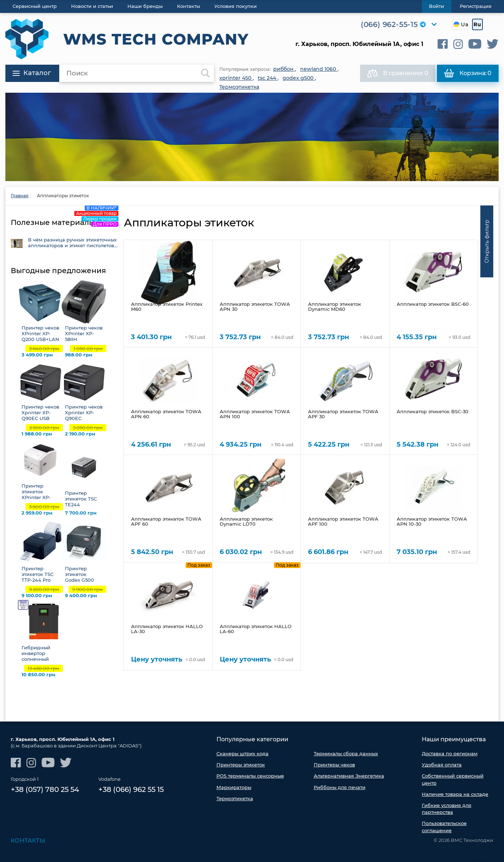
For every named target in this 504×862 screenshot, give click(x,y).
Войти (437, 6)
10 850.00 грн (38, 675)
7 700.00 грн (81, 513)
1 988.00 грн (37, 434)
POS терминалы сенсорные (250, 776)
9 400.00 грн (81, 596)
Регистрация (476, 6)
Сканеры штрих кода (242, 753)
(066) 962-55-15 (389, 24)
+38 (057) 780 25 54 (45, 789)
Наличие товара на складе (455, 794)
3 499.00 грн (37, 355)
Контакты (28, 841)
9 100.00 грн (37, 596)
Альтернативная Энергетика (349, 776)
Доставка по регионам (450, 753)
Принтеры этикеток (241, 765)
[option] (252, 137)
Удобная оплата (442, 765)
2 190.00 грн (80, 434)
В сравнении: (398, 73)
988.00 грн (79, 355)
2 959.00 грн (37, 513)
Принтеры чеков (334, 765)
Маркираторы (234, 787)
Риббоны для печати (340, 787)
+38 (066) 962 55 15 (131, 789)
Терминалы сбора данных (346, 753)
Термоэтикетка (235, 798)
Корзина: (468, 73)
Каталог (32, 73)
